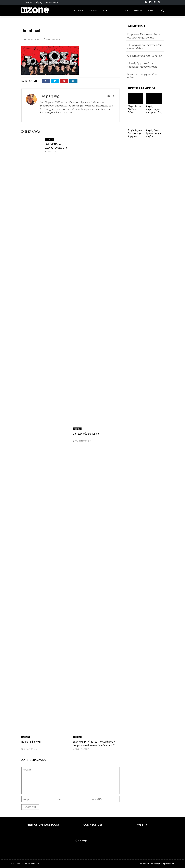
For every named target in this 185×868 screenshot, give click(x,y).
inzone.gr (156, 864)
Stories (78, 11)
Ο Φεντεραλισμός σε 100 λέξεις (145, 56)
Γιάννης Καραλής (34, 39)
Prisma (93, 11)
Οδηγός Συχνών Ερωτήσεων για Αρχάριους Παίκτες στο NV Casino (154, 136)
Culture (123, 11)
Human (138, 11)
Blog (13, 864)
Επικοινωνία (52, 2)
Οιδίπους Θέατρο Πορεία (86, 434)
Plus (151, 11)
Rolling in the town (31, 742)
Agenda (108, 11)
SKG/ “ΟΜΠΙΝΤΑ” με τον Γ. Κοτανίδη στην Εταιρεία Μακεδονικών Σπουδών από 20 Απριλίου (94, 745)
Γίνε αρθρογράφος (33, 2)
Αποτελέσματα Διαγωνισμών (28, 864)
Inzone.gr (28, 839)
